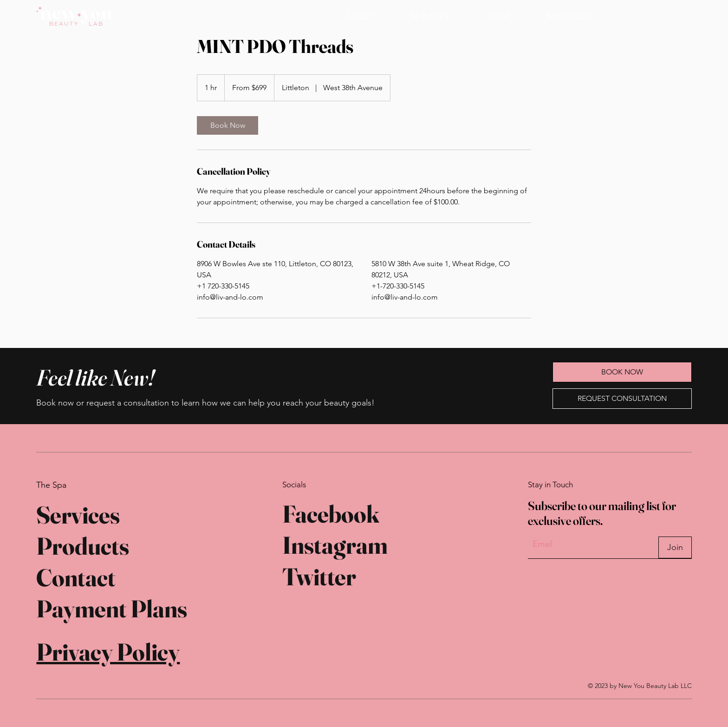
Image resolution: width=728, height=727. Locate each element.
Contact (76, 577)
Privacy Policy (108, 652)
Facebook (331, 514)
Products (83, 546)
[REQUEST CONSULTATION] (622, 399)
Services (78, 515)
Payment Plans (112, 609)
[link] (227, 125)
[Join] (675, 547)
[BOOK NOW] (644, 16)
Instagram (335, 545)
